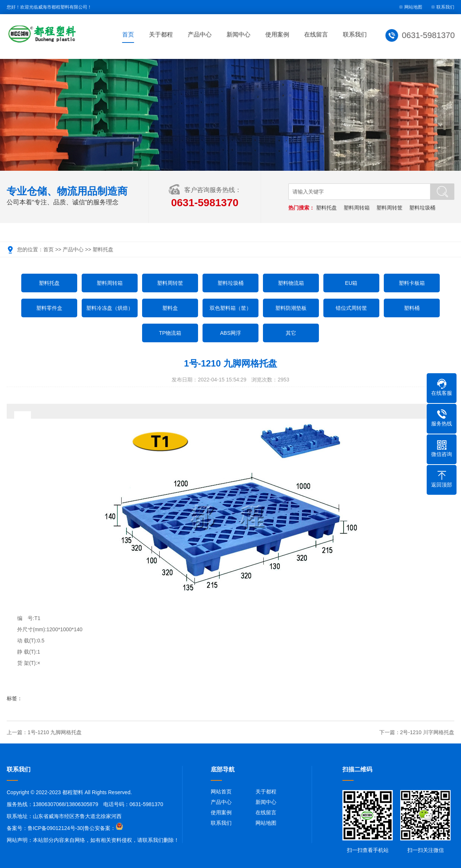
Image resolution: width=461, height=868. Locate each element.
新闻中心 (240, 34)
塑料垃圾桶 (423, 208)
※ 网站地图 (410, 7)
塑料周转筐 (390, 208)
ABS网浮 (230, 333)
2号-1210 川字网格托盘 (427, 732)
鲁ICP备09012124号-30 (55, 828)
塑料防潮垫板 (291, 308)
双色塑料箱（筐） (230, 308)
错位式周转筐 (351, 308)
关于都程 (162, 34)
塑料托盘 (327, 208)
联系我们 (445, 7)
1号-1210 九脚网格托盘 (55, 732)
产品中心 (201, 34)
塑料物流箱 (291, 283)
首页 (129, 34)
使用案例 (279, 34)
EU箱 (351, 283)
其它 (291, 333)
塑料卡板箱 (412, 283)
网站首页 (221, 792)
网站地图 (266, 823)
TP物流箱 (170, 333)
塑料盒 (170, 308)
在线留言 (317, 34)
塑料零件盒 (49, 308)
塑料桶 (412, 308)
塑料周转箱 (357, 208)
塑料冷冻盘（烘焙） (110, 308)
